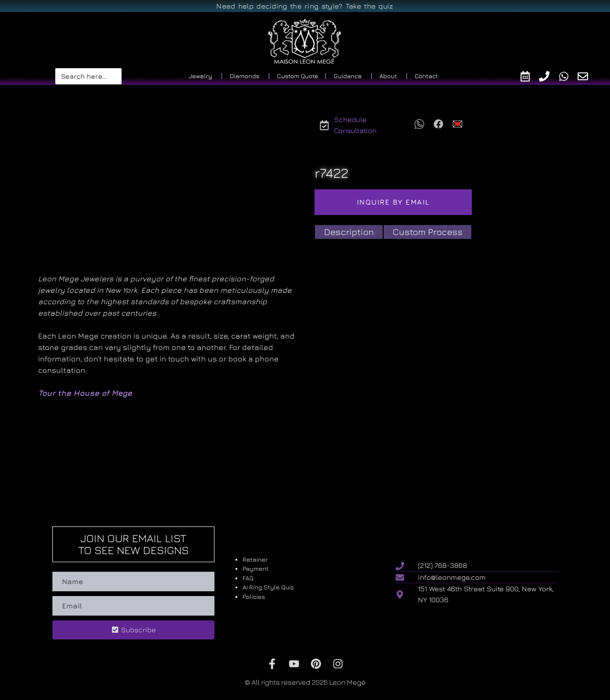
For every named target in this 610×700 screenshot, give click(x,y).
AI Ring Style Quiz (268, 587)
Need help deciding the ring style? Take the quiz (305, 6)
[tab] (349, 232)
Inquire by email (393, 202)
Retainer (255, 559)
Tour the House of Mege (85, 393)
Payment (256, 568)
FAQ (248, 578)
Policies (254, 597)
